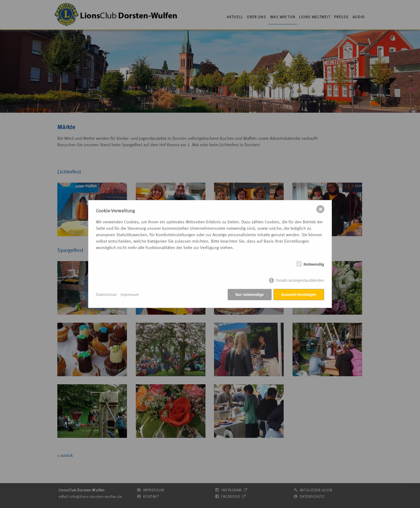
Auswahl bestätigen (299, 295)
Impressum (130, 295)
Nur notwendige (250, 295)
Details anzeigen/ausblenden (300, 280)
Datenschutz (106, 295)
